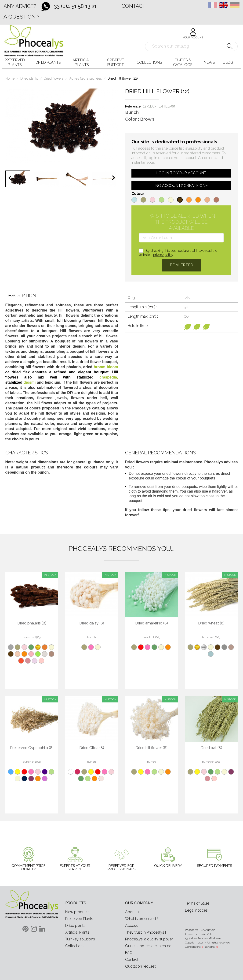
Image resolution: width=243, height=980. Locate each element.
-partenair (210, 947)
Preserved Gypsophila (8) (32, 748)
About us (133, 912)
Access (131, 926)
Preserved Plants (79, 919)
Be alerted (181, 265)
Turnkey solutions (80, 939)
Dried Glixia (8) (92, 748)
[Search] (191, 46)
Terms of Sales (197, 903)
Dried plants (75, 926)
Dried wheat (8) (211, 623)
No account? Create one (181, 186)
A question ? (22, 17)
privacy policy (163, 255)
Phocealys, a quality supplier (149, 939)
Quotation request (140, 966)
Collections (75, 946)
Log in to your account (181, 173)
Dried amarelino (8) (152, 623)
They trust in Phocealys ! (145, 932)
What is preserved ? (142, 919)
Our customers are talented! (149, 946)
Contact (134, 6)
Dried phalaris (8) (32, 623)
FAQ (129, 953)
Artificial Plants (77, 932)
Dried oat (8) (211, 748)
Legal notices (196, 910)
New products (77, 912)
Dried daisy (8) (92, 623)
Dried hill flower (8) (151, 748)
